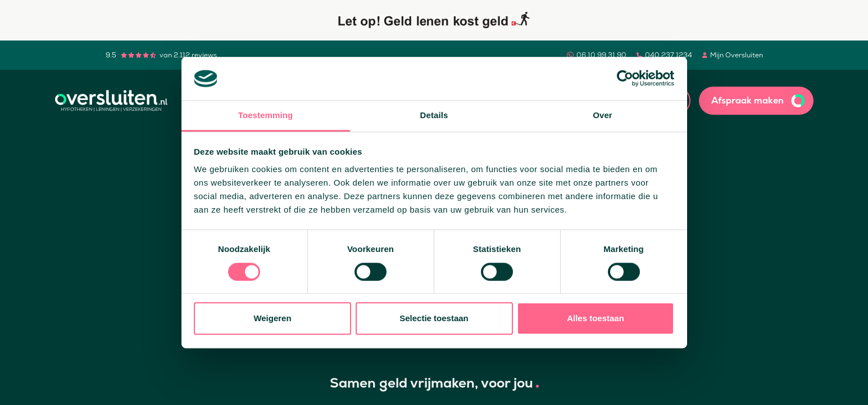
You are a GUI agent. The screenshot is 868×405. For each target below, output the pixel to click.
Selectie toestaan (434, 318)
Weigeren (272, 318)
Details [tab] (434, 115)
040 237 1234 (669, 55)
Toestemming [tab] (266, 115)
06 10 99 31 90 (601, 55)
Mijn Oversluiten (737, 55)
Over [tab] (603, 115)
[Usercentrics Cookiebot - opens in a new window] (625, 79)
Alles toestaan (596, 318)
